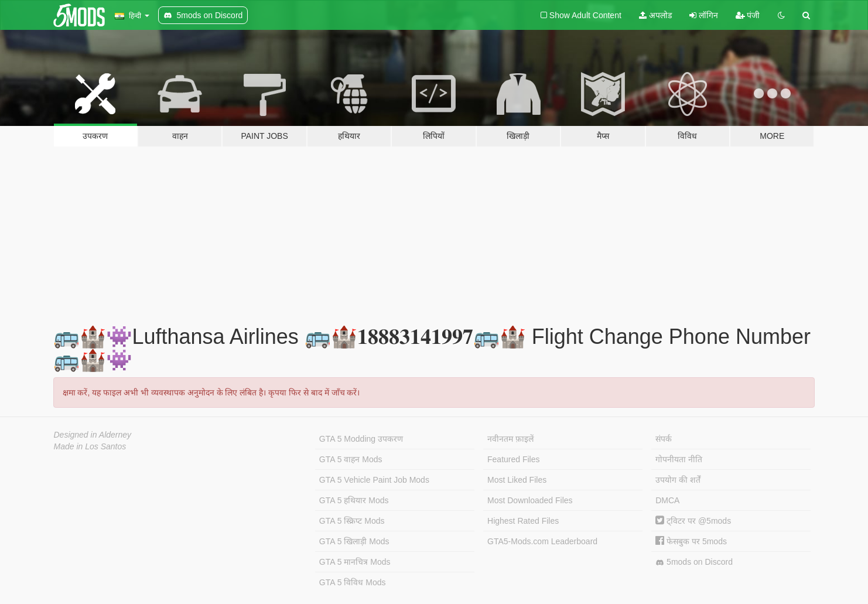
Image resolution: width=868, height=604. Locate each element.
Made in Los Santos (90, 446)
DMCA (667, 500)
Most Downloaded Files (530, 500)
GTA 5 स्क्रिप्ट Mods (352, 521)
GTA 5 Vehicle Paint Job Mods (374, 480)
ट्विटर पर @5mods (693, 521)
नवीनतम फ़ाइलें (510, 439)
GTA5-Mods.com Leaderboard (542, 541)
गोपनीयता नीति (679, 459)
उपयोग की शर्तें (678, 480)
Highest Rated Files (523, 521)
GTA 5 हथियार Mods (354, 500)
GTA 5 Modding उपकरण (361, 439)
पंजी (748, 15)
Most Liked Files (517, 480)
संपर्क (664, 439)
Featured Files (513, 459)
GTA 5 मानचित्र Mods (355, 562)
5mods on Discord (694, 562)
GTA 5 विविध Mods (353, 582)
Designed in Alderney (93, 435)
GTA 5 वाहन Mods (351, 459)
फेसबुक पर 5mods (691, 541)
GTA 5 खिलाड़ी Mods (354, 541)
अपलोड (655, 15)
